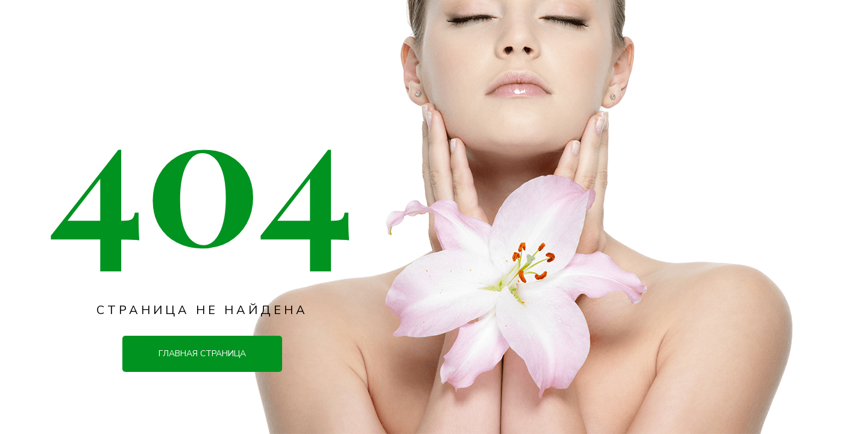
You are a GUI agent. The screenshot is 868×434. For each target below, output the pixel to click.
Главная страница (202, 354)
